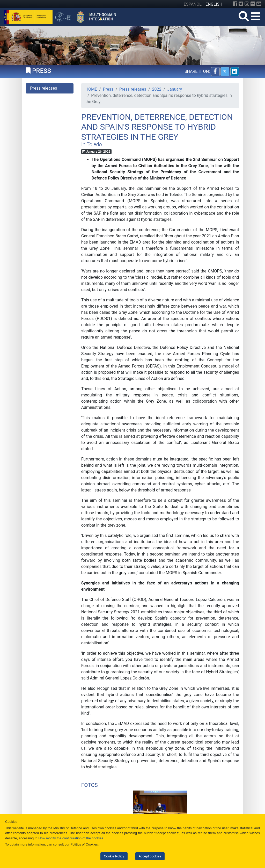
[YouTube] (259, 4)
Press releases (133, 89)
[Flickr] (253, 4)
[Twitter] (241, 4)
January (175, 89)
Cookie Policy (114, 856)
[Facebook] (235, 4)
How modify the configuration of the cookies (71, 838)
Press (108, 89)
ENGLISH (214, 4)
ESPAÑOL (193, 4)
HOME (91, 89)
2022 (157, 89)
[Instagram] (247, 4)
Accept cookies (150, 856)
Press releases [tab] (43, 88)
